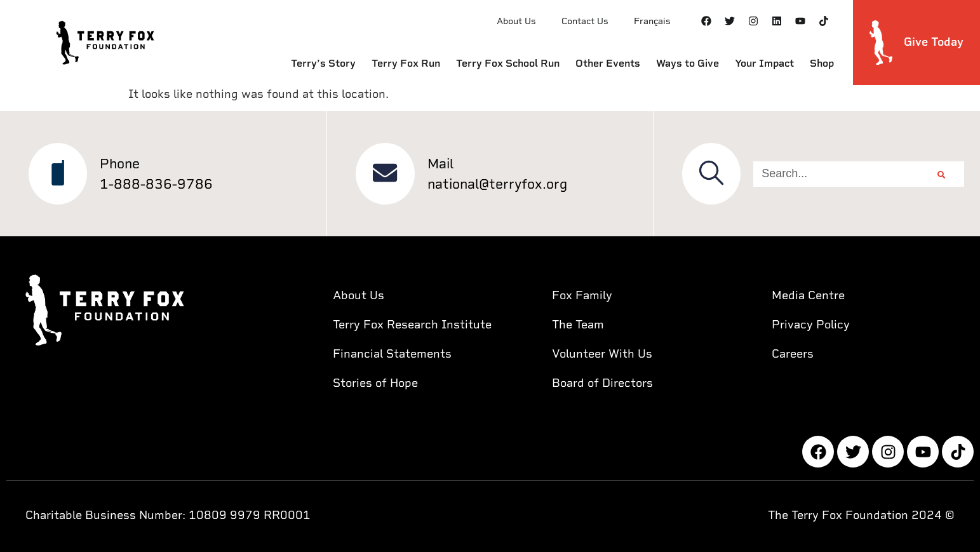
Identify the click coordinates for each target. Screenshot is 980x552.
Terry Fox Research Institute (412, 324)
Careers (793, 353)
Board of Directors (602, 383)
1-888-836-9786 (158, 184)
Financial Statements (392, 353)
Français (652, 21)
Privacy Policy (811, 324)
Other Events (608, 63)
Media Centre (808, 295)
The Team (578, 324)
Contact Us (585, 21)
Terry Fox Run (406, 63)
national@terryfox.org (498, 184)
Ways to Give (688, 63)
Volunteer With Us (602, 353)
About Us (516, 21)
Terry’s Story (323, 63)
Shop (822, 63)
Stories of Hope (375, 383)
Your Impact (764, 63)
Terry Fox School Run (508, 63)
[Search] (941, 174)
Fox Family (582, 295)
